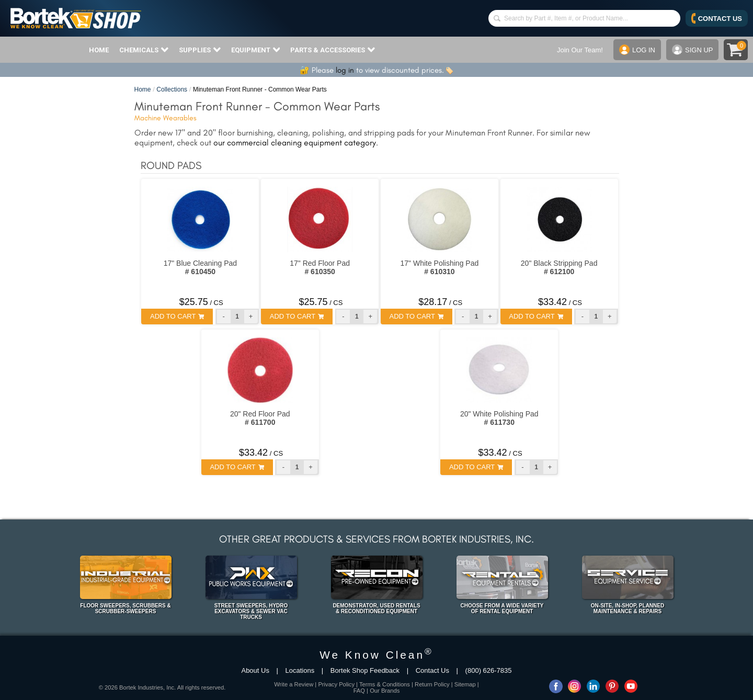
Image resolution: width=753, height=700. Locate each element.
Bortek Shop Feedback (365, 670)
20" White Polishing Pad (499, 418)
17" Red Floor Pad (320, 267)
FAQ (359, 691)
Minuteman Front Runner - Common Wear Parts (260, 89)
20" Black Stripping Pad (559, 267)
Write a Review (294, 684)
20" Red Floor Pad (260, 418)
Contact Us (432, 670)
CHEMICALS (144, 50)
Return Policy (432, 684)
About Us (255, 670)
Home (143, 89)
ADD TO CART (177, 316)
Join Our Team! (580, 50)
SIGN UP (692, 50)
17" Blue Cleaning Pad (200, 267)
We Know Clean (376, 655)
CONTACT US (717, 18)
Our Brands (385, 691)
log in (345, 70)
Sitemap (465, 684)
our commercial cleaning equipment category (295, 143)
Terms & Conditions (385, 684)
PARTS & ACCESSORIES (333, 50)
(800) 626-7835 (489, 670)
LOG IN (637, 50)
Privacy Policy (336, 684)
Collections (172, 89)
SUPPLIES (200, 50)
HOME (99, 50)
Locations (300, 670)
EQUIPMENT (256, 50)
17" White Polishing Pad (440, 267)
